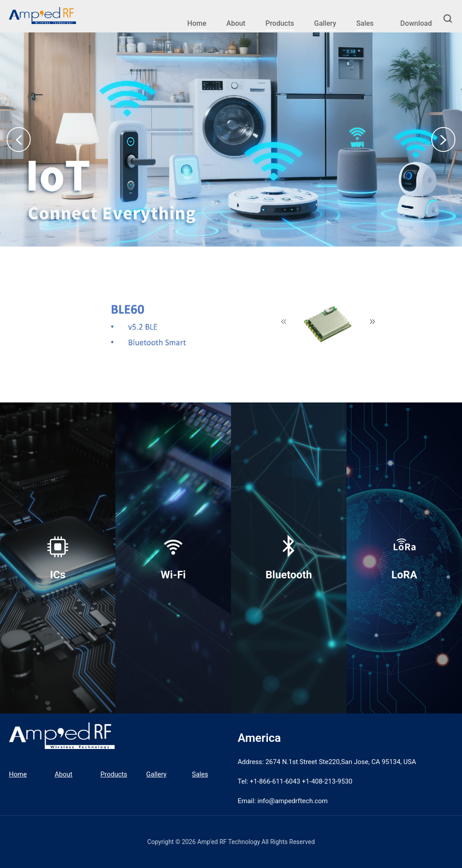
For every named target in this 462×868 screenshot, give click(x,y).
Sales (365, 23)
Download (416, 23)
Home (197, 23)
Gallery (325, 23)
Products (280, 23)
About (236, 23)
